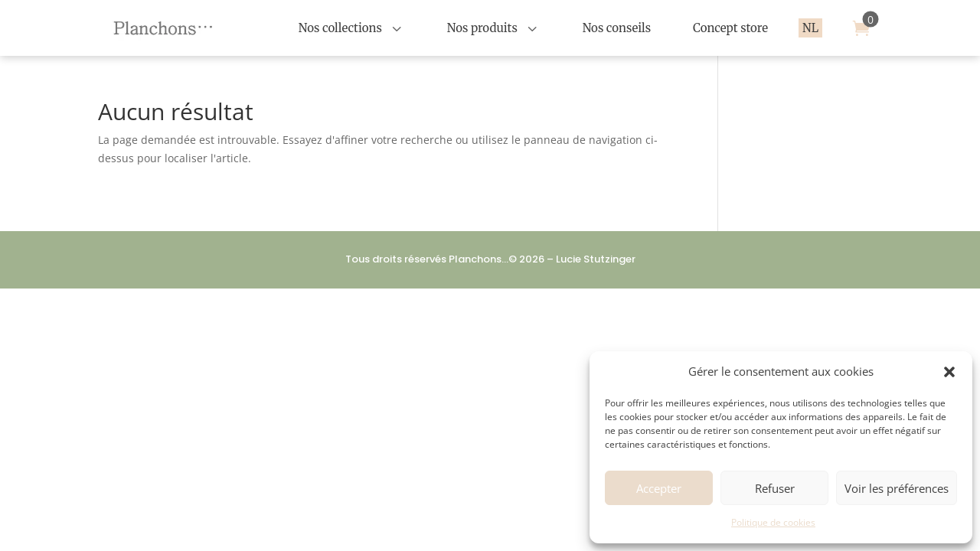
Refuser (775, 488)
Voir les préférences (897, 488)
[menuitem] (352, 28)
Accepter (659, 488)
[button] (949, 372)
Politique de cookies (773, 522)
